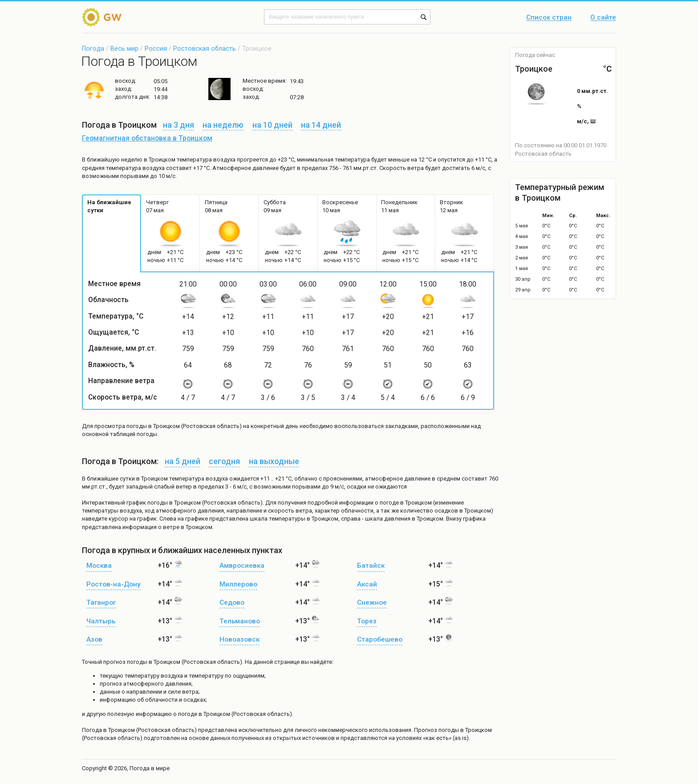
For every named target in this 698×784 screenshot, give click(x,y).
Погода (93, 48)
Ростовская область (205, 48)
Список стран (549, 18)
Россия (156, 48)
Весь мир (124, 48)
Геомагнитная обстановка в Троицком (147, 138)
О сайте (603, 18)
